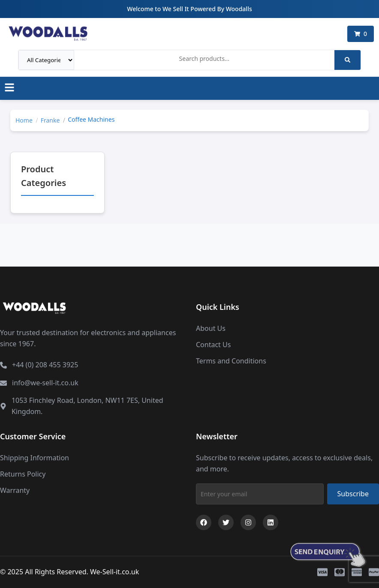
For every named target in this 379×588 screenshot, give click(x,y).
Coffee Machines (91, 119)
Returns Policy (23, 474)
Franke (50, 120)
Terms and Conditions (231, 361)
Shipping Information (35, 458)
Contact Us (213, 345)
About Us (211, 328)
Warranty (15, 490)
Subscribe (353, 494)
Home (24, 120)
